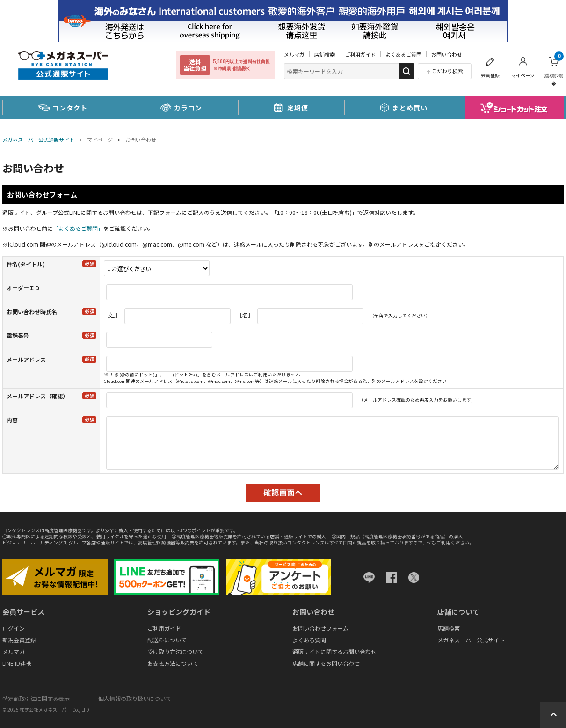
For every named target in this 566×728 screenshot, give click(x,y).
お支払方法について (173, 663)
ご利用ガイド (360, 54)
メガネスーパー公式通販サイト (38, 140)
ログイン (14, 628)
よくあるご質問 (403, 54)
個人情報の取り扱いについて (135, 698)
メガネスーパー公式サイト (471, 640)
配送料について (167, 640)
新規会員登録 (19, 640)
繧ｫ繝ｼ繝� (554, 69)
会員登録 (490, 75)
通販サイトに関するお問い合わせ (334, 651)
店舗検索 (325, 54)
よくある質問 (309, 640)
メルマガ (294, 54)
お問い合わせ (447, 54)
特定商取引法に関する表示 (36, 698)
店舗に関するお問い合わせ (326, 663)
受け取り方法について (175, 651)
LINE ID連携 (17, 663)
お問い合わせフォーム (320, 628)
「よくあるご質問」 (78, 228)
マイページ (523, 75)
